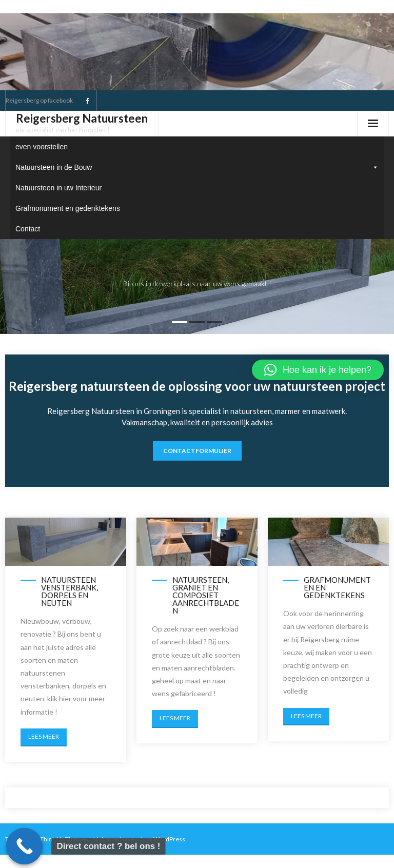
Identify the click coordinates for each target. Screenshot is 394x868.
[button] (318, 370)
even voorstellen (42, 147)
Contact (28, 229)
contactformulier (197, 451)
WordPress (169, 839)
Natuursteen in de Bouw (197, 167)
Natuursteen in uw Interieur (58, 188)
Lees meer (44, 736)
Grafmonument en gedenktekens (68, 208)
